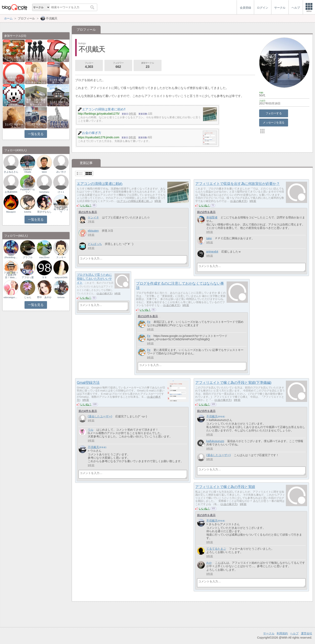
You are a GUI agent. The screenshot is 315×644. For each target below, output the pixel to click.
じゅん (28, 297)
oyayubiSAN (61, 277)
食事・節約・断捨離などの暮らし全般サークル (36, 102)
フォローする (274, 113)
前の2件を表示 (206, 212)
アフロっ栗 (28, 277)
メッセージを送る (274, 122)
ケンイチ (93, 217)
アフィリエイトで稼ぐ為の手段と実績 (225, 487)
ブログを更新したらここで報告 (58, 59)
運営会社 (307, 633)
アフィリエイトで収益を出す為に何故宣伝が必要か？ (237, 184)
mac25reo (44, 257)
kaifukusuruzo (215, 441)
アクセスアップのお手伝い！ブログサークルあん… (14, 102)
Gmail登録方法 (88, 383)
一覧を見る (36, 134)
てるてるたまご (216, 549)
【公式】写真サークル (36, 126)
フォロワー (118, 65)
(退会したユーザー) (100, 416)
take (209, 238)
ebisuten (93, 231)
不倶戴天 (93, 447)
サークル (269, 633)
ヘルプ (294, 633)
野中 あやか (44, 297)
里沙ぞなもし (44, 212)
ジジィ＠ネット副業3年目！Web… (11, 275)
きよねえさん (11, 172)
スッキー (61, 257)
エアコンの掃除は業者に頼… (134, 201)
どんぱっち (95, 244)
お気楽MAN (11, 192)
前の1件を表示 (88, 212)
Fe (149, 322)
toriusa (61, 297)
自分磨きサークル (36, 83)
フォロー (89, 65)
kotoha (28, 212)
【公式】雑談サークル (14, 126)
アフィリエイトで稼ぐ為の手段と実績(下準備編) (233, 383)
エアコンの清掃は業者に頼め (100, 184)
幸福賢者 (212, 217)
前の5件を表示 (206, 411)
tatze (44, 172)
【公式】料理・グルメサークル (14, 59)
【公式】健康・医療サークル (58, 81)
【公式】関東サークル (58, 103)
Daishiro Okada (28, 171)
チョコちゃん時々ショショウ (61, 209)
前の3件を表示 (206, 515)
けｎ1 (61, 192)
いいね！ (86, 205)
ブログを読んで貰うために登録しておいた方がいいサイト (94, 279)
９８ (44, 277)
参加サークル (148, 65)
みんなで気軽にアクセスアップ (36, 59)
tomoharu (44, 192)
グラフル (28, 257)
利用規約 (282, 633)
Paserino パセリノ (28, 191)
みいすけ (61, 172)
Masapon (11, 212)
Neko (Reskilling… (11, 256)
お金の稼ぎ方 (239, 201)
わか (209, 563)
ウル (91, 430)
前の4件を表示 (88, 411)
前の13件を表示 (148, 316)
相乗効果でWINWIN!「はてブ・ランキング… (14, 80)
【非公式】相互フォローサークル (58, 126)
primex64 (212, 252)
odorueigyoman (11, 297)
